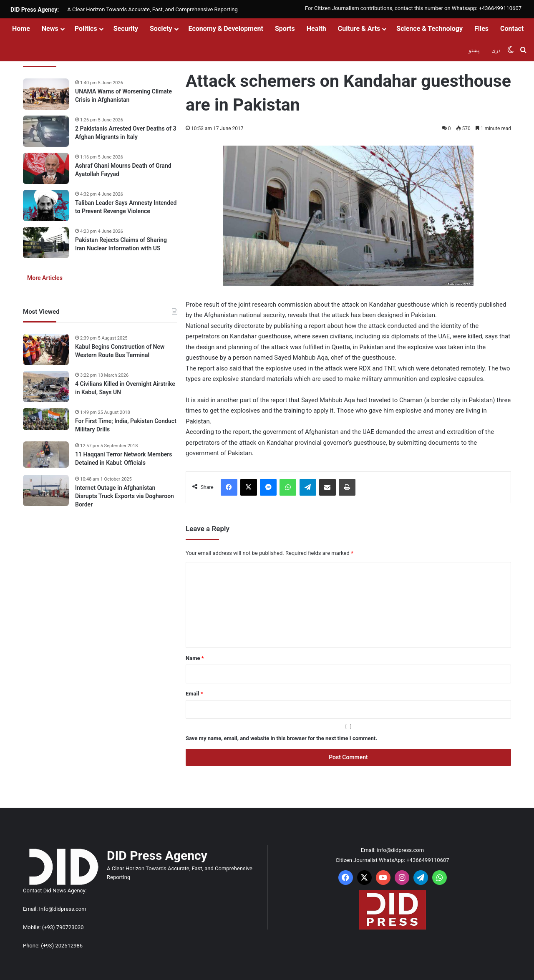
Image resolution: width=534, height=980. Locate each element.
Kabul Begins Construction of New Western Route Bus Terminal (120, 351)
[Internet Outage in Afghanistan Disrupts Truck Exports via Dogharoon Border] (46, 490)
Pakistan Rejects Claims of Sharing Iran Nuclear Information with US (121, 244)
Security (126, 29)
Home (21, 29)
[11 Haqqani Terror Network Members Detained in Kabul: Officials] (46, 455)
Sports (285, 29)
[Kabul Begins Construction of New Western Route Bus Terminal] (46, 349)
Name (195, 658)
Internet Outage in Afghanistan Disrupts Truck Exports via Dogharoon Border (125, 496)
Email (194, 694)
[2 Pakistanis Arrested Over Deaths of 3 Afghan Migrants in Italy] (46, 131)
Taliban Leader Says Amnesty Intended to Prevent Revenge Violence (126, 207)
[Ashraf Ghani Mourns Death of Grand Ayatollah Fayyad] (46, 168)
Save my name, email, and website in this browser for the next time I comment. (281, 738)
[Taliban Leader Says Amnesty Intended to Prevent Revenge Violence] (46, 205)
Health (316, 29)
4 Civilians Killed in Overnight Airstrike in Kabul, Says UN (125, 388)
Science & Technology (429, 29)
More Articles (45, 278)
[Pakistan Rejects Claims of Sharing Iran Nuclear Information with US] (46, 243)
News (50, 29)
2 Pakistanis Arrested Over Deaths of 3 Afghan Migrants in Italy (126, 133)
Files (481, 29)
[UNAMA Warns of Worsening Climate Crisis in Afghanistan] (46, 94)
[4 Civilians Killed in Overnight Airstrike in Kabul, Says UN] (46, 387)
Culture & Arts (359, 29)
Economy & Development (226, 29)
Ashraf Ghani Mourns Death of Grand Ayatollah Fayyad (123, 170)
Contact (512, 29)
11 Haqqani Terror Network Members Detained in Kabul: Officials (124, 459)
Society (161, 29)
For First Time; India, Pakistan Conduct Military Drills (126, 425)
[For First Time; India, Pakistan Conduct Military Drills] (46, 419)
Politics (86, 29)
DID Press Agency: (35, 10)
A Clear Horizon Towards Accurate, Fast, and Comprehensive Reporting (152, 9)
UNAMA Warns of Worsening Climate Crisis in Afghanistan (123, 96)
